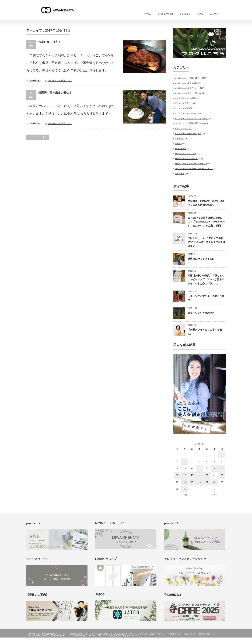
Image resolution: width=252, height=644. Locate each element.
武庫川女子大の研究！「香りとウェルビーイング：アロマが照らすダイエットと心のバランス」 (206, 280)
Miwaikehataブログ (97, 636)
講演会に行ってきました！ (202, 259)
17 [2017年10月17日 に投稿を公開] (185, 475)
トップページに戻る (38, 137)
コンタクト (216, 14)
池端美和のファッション (185, 153)
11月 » (214, 495)
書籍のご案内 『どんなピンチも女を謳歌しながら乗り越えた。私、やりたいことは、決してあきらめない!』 (118, 634)
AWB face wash (57, 636)
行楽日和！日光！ (50, 42)
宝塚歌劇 (180, 138)
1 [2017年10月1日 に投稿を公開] (222, 454)
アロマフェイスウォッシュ (186, 113)
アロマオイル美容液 (183, 108)
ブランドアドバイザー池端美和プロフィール (47, 634)
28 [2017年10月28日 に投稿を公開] (214, 482)
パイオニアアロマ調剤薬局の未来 (189, 123)
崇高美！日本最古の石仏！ (55, 93)
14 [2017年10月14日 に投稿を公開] (214, 468)
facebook (224, 641)
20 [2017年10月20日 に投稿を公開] (207, 475)
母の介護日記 (181, 149)
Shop (200, 14)
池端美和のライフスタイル (186, 159)
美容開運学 (180, 174)
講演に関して (190, 634)
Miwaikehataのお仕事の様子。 (188, 78)
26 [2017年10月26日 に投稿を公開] (199, 482)
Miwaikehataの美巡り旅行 (60, 81)
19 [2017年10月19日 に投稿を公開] (199, 475)
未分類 (178, 143)
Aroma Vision (165, 14)
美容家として (174, 634)
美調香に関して (206, 634)
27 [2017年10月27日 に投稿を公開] (207, 482)
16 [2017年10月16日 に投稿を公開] (177, 475)
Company (185, 14)
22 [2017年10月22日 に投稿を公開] (222, 475)
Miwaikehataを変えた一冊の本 (188, 93)
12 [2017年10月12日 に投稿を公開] (199, 468)
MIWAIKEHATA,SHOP (38, 636)
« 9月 (185, 495)
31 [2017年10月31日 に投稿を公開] (185, 489)
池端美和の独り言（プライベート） (190, 164)
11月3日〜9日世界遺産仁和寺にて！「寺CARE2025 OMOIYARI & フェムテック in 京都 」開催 (206, 222)
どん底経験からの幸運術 (185, 98)
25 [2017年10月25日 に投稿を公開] (192, 482)
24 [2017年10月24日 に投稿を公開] (185, 482)
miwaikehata (35, 80)
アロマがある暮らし (183, 103)
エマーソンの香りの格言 (201, 313)
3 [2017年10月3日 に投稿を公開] (185, 461)
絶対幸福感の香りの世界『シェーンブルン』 (194, 169)
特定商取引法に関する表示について (125, 636)
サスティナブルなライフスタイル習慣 (191, 118)
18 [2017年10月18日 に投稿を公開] (192, 475)
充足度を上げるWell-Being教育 (188, 133)
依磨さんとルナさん (183, 128)
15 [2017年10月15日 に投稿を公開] (222, 468)
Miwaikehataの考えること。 (187, 88)
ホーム (148, 14)
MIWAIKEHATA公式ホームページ (202, 641)
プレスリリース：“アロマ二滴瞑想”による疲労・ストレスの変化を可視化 (207, 242)
